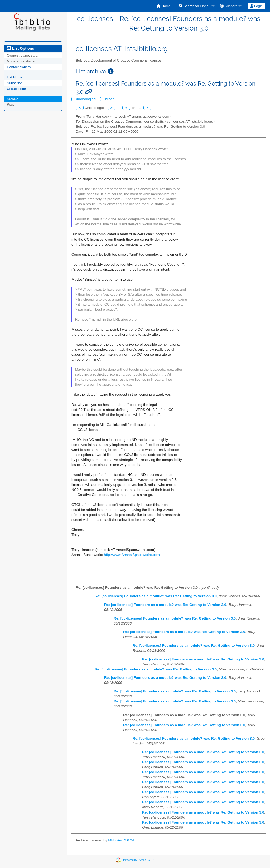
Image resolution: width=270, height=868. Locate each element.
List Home (15, 77)
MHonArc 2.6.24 (121, 840)
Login (256, 6)
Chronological (86, 99)
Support (228, 6)
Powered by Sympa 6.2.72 (139, 860)
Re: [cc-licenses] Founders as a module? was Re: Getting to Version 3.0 (156, 596)
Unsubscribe (16, 89)
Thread (109, 99)
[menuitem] (164, 6)
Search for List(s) (194, 6)
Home (164, 6)
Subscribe (15, 83)
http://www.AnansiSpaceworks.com (132, 555)
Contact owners (19, 67)
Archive (13, 99)
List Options (20, 48)
